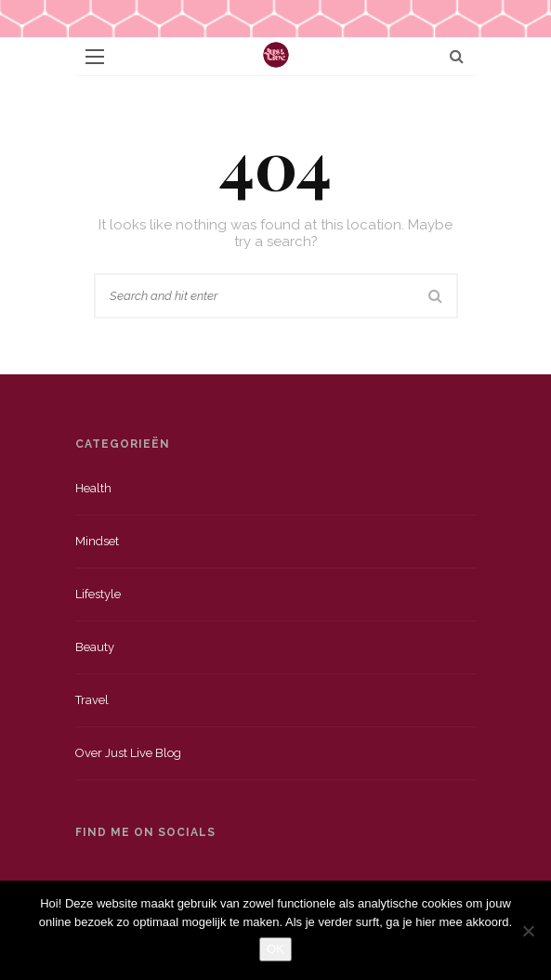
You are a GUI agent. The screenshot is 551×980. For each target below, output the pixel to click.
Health (93, 488)
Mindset (97, 541)
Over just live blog (128, 753)
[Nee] (528, 931)
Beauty (95, 647)
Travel (92, 700)
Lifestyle (98, 594)
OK (275, 949)
